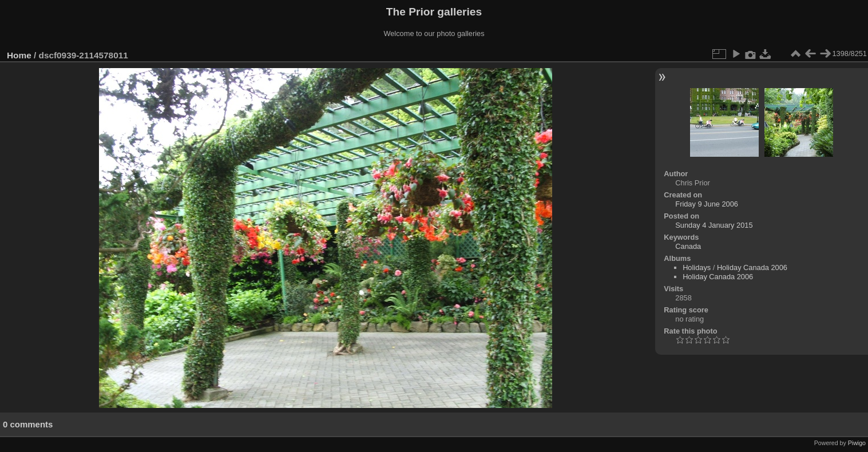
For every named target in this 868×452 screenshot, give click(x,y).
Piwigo (857, 443)
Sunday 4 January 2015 (714, 225)
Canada (688, 246)
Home (19, 55)
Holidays (697, 267)
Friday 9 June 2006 (707, 204)
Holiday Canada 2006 (752, 267)
